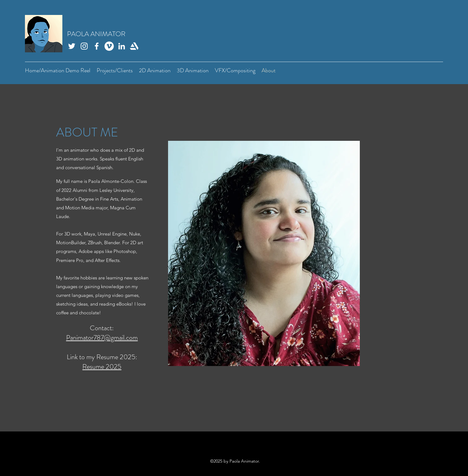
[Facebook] (97, 46)
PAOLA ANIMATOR (96, 34)
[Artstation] (134, 46)
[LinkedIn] (122, 46)
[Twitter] (72, 46)
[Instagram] (84, 46)
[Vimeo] (109, 46)
